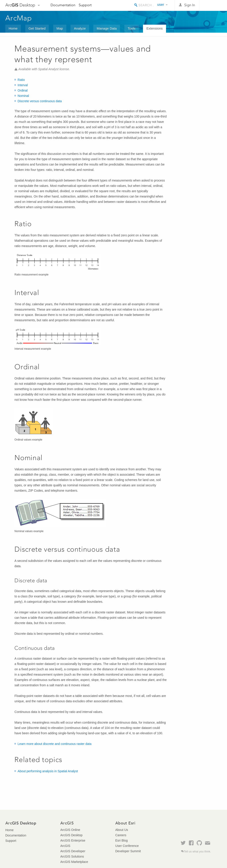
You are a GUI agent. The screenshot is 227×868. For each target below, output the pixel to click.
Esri (212, 5)
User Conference (127, 846)
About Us (122, 830)
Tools (132, 28)
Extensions (154, 28)
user (161, 5)
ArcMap (19, 18)
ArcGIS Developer (73, 851)
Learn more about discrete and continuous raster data (54, 744)
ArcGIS (65, 846)
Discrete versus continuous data (40, 101)
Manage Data (107, 28)
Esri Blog (121, 840)
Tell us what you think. (197, 852)
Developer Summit (128, 851)
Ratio (21, 80)
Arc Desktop (20, 5)
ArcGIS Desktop (71, 835)
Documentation (63, 5)
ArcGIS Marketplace (74, 862)
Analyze (80, 28)
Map (60, 28)
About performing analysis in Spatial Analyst (48, 771)
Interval (23, 85)
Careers (121, 835)
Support (85, 5)
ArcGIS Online (70, 830)
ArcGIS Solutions (72, 856)
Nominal (23, 96)
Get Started (37, 28)
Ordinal (23, 90)
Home (13, 28)
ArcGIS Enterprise (73, 840)
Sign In (190, 5)
